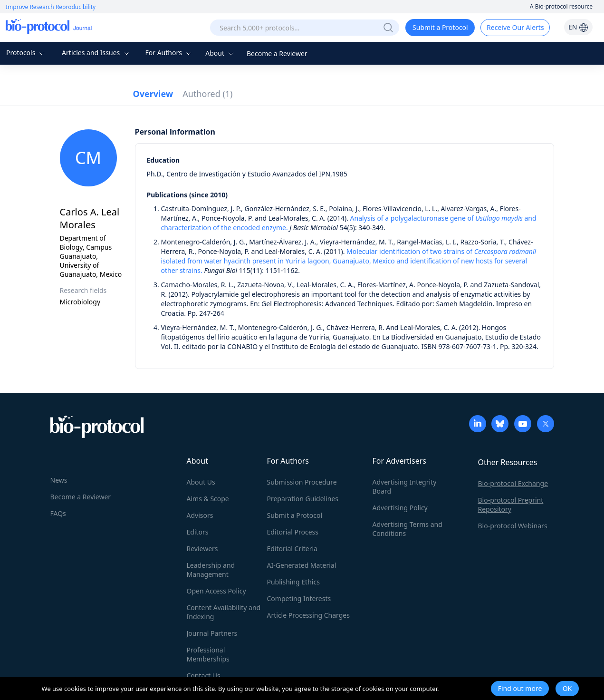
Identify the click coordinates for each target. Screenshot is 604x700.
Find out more (520, 688)
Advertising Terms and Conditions (407, 529)
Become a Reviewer (277, 53)
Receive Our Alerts (515, 27)
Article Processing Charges (308, 615)
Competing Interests (299, 598)
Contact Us (204, 676)
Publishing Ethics (293, 582)
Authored (207, 94)
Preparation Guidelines (303, 499)
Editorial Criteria (292, 549)
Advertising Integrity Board (405, 486)
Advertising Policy (400, 508)
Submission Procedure (302, 482)
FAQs (58, 513)
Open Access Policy (216, 591)
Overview (153, 94)
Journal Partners (212, 633)
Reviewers (202, 549)
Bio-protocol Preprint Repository (511, 505)
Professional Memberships (208, 654)
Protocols (26, 53)
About (220, 53)
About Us (201, 482)
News (59, 480)
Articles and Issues (96, 53)
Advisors (200, 515)
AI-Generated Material (302, 565)
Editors (198, 532)
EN (578, 27)
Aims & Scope (208, 499)
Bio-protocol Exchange (513, 483)
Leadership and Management (211, 570)
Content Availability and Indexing (224, 612)
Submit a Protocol (440, 27)
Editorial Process (293, 532)
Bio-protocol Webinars (513, 526)
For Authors (169, 53)
